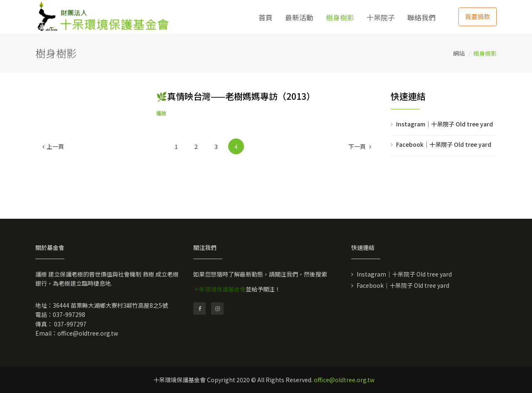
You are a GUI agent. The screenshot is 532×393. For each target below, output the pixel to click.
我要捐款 (478, 16)
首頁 (266, 17)
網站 (459, 53)
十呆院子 (381, 17)
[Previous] (53, 146)
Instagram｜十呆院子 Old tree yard (445, 124)
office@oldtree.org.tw (88, 333)
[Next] (360, 146)
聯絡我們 (421, 17)
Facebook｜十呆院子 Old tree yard (444, 144)
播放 (161, 113)
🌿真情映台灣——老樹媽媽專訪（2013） (236, 96)
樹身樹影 (340, 17)
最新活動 (299, 17)
